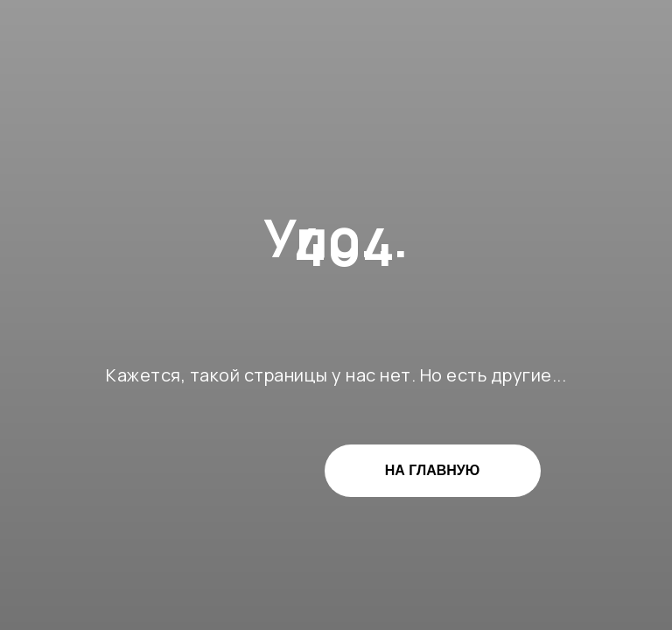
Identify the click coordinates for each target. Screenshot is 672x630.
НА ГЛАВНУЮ (433, 470)
